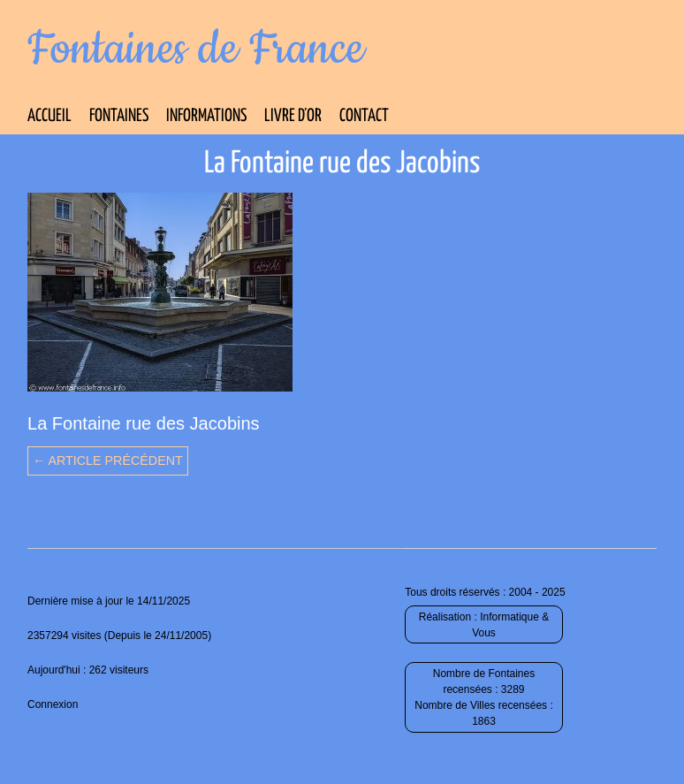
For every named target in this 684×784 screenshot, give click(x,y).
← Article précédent (108, 461)
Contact (364, 116)
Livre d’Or (293, 116)
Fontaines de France (196, 49)
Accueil (49, 116)
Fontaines (119, 116)
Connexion (53, 704)
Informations (206, 116)
